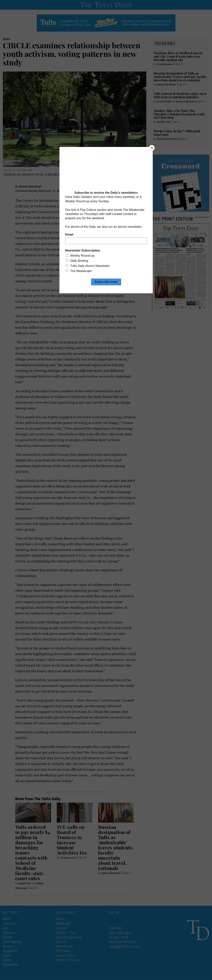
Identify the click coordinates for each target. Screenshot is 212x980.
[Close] (152, 148)
